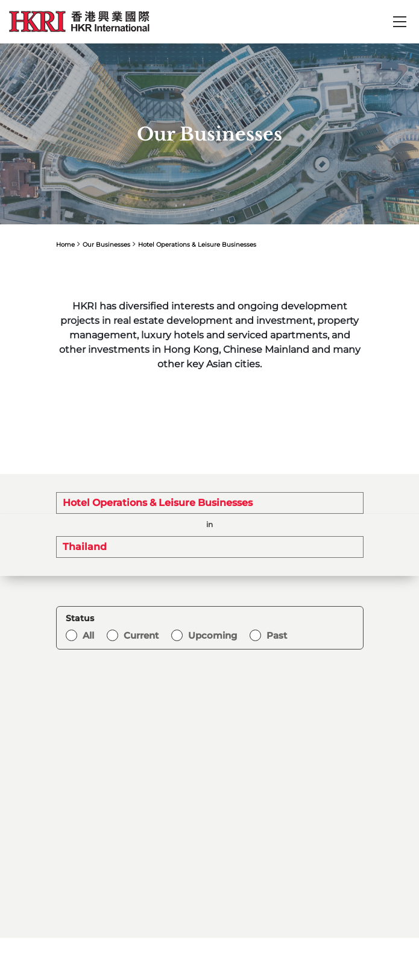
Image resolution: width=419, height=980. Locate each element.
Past (277, 635)
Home (65, 245)
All (88, 635)
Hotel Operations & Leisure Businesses (197, 245)
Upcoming (213, 635)
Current (141, 635)
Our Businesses (106, 245)
